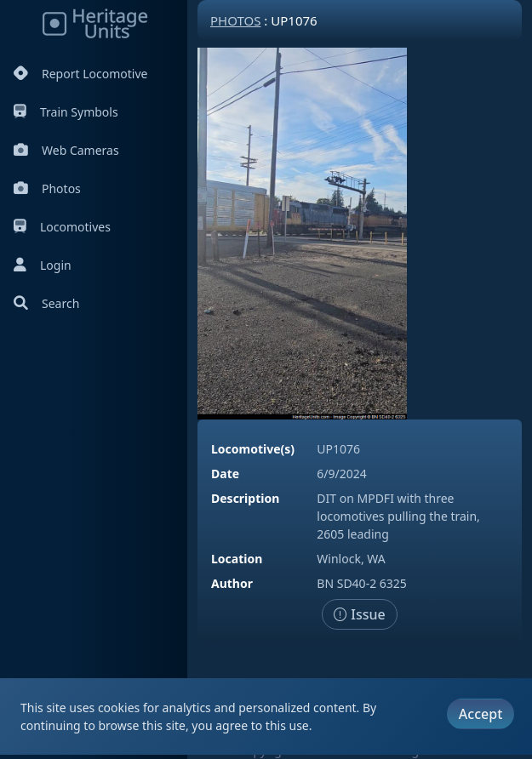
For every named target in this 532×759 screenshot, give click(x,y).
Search (46, 303)
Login (43, 265)
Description (245, 498)
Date (225, 474)
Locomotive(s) (253, 449)
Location (237, 559)
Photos (47, 188)
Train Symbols (66, 112)
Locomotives (62, 227)
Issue (360, 614)
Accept (481, 714)
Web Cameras (66, 150)
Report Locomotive (80, 74)
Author (232, 583)
